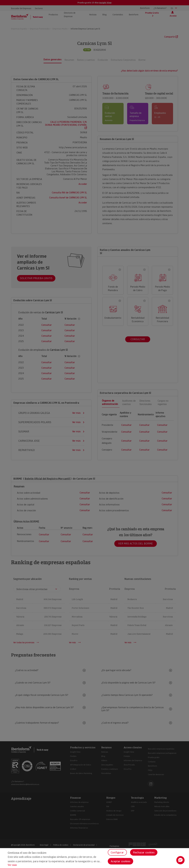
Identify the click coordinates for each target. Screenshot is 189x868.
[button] (180, 860)
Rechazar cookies (144, 852)
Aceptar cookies (121, 861)
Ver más (12, 865)
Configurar (117, 852)
